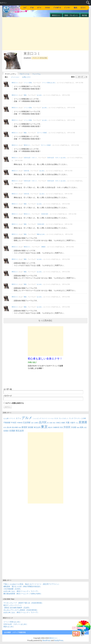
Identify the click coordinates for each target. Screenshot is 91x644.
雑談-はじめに (41, 234)
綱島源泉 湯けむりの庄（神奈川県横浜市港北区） (23, 586)
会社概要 (7, 632)
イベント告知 (28, 83)
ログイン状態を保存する (14, 403)
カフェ (18, 418)
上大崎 (83, 418)
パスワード (43, 398)
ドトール (50, 418)
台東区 (36, 423)
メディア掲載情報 (19, 632)
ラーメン (77, 418)
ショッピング (37, 418)
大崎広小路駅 (60, 423)
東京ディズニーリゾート (13, 605)
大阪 (68, 423)
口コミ (83, 8)
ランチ (71, 418)
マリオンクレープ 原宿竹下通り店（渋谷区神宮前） (23, 603)
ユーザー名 (43, 391)
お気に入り (26, 77)
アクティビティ (11, 74)
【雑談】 (43, 247)
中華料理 (20, 423)
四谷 (54, 423)
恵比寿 (9, 427)
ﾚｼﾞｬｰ (39, 8)
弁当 (5, 427)
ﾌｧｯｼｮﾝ (47, 8)
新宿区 (25, 427)
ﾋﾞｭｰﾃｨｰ (67, 8)
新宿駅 (31, 427)
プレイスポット (64, 418)
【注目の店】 (45, 214)
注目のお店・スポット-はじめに (57, 158)
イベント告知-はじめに (49, 83)
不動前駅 (7, 423)
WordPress (47, 640)
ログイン (3, 3)
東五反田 (37, 427)
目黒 (85, 427)
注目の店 (26, 171)
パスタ (56, 418)
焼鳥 (82, 427)
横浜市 (50, 427)
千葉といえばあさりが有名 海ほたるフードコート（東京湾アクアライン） (32, 584)
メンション (15, 77)
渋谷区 (67, 427)
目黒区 (6, 431)
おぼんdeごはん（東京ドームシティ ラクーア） (21, 591)
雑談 (25, 95)
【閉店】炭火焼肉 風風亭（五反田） (17, 608)
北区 (32, 423)
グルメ (27, 418)
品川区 (43, 422)
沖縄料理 (56, 427)
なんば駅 (6, 418)
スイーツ (45, 418)
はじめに (39, 95)
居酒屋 (83, 422)
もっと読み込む (45, 320)
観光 (75, 8)
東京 (44, 427)
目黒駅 (12, 431)
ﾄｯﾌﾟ (25, 8)
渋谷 (61, 427)
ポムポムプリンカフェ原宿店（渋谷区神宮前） (21, 610)
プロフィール (24, 74)
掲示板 (84, 15)
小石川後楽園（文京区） (13, 589)
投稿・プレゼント (71, 15)
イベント (12, 418)
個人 (6, 77)
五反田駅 (27, 422)
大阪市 (73, 423)
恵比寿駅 (15, 427)
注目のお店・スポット (30, 158)
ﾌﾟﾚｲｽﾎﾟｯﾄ (57, 8)
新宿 (20, 427)
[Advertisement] (45, 34)
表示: (73, 77)
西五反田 (20, 431)
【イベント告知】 (42, 133)
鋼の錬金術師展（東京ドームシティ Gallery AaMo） (23, 594)
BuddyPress (59, 640)
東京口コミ (56, 15)
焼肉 (78, 427)
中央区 (14, 423)
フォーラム (36, 74)
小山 (77, 423)
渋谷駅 (74, 427)
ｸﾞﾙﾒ (32, 8)
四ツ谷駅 (50, 423)
